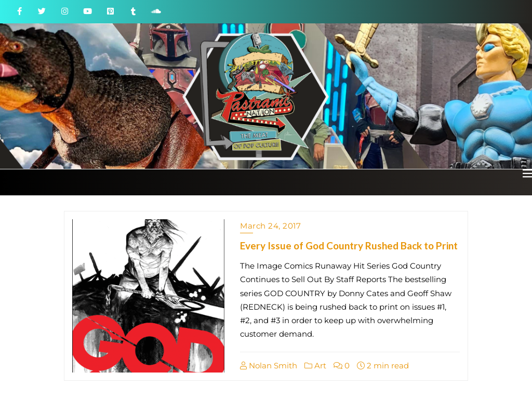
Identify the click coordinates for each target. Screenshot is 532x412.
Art (315, 366)
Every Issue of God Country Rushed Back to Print (349, 245)
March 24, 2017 (270, 226)
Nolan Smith (269, 366)
